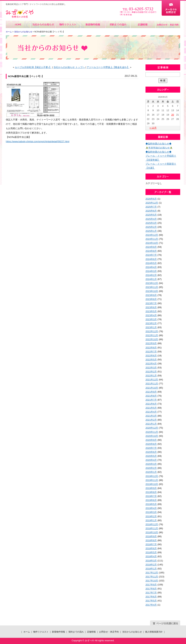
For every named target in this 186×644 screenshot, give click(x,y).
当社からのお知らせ (43, 24)
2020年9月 (151, 440)
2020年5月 (151, 456)
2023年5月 (151, 311)
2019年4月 (151, 508)
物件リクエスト (68, 24)
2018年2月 (151, 565)
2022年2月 (151, 372)
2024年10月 (152, 243)
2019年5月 (151, 504)
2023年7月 (151, 303)
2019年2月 (151, 516)
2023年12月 (152, 283)
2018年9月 (151, 536)
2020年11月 (152, 432)
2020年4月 (151, 460)
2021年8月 (151, 396)
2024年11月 (152, 239)
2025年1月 (151, 231)
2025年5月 (151, 215)
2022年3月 (151, 368)
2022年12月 (152, 331)
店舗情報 (143, 24)
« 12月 (153, 128)
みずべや (20, 14)
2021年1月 (151, 424)
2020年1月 (151, 472)
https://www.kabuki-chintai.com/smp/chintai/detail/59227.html (38, 141)
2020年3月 (151, 464)
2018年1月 (151, 569)
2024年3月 (151, 271)
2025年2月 (151, 227)
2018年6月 (151, 548)
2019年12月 (152, 476)
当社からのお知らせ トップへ (69, 67)
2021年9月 (151, 392)
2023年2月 (151, 323)
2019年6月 (151, 500)
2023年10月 (152, 291)
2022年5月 (151, 360)
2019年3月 (151, 512)
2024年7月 (151, 255)
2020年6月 (151, 452)
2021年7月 (151, 400)
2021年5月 (151, 408)
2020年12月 (152, 428)
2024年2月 (151, 275)
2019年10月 (152, 484)
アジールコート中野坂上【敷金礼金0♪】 (108, 67)
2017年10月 (152, 581)
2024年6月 (151, 259)
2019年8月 (151, 492)
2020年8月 (151, 444)
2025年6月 (151, 211)
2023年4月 (151, 315)
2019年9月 (151, 488)
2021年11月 (152, 384)
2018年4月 (151, 556)
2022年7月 (151, 352)
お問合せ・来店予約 (168, 24)
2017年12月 (152, 573)
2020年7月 (151, 448)
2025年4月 (151, 219)
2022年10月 (152, 339)
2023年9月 (151, 295)
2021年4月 (151, 412)
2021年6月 (151, 404)
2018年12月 (152, 524)
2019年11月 (152, 480)
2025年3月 (151, 223)
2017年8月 (151, 589)
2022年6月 (151, 356)
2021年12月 (152, 380)
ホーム (18, 24)
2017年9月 (151, 585)
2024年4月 (151, 267)
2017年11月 (152, 577)
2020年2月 (151, 468)
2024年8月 (151, 251)
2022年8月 (151, 348)
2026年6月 (151, 199)
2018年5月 (151, 552)
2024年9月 (151, 247)
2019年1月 (151, 520)
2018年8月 (151, 540)
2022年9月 (151, 343)
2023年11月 (152, 287)
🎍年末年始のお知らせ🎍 (159, 148)
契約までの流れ (118, 24)
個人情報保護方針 (154, 632)
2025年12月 (152, 203)
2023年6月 (151, 307)
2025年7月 (151, 207)
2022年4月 (151, 364)
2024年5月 (151, 263)
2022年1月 (151, 376)
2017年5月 (151, 601)
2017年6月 (151, 597)
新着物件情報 (93, 24)
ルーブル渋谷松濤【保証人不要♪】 (33, 67)
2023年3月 (151, 319)
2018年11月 (152, 528)
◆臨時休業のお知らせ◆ (158, 144)
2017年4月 (151, 605)
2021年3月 (151, 416)
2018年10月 (152, 532)
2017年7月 (151, 593)
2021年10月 (152, 388)
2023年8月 (151, 299)
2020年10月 (152, 436)
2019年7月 (151, 496)
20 (173, 115)
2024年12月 (152, 235)
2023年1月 (151, 327)
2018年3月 (151, 561)
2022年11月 (152, 335)
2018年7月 (151, 544)
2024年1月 (151, 279)
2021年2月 (151, 420)
